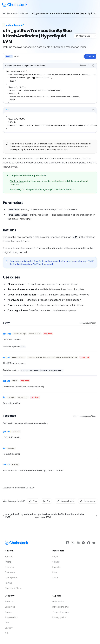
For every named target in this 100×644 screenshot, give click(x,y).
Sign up (56, 562)
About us (9, 602)
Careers (9, 612)
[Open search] (91, 5)
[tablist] (47, 110)
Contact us (10, 607)
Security (9, 628)
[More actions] (96, 5)
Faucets (56, 567)
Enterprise (10, 567)
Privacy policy (59, 617)
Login (55, 557)
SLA (6, 633)
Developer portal (61, 607)
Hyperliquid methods (25, 149)
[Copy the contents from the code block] (93, 65)
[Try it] (90, 56)
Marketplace (11, 578)
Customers (10, 572)
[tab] (7, 110)
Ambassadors (11, 617)
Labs (55, 572)
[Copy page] (83, 36)
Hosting (8, 583)
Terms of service (61, 612)
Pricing (8, 562)
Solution (9, 557)
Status (55, 578)
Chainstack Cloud (13, 588)
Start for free (17, 181)
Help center (58, 602)
